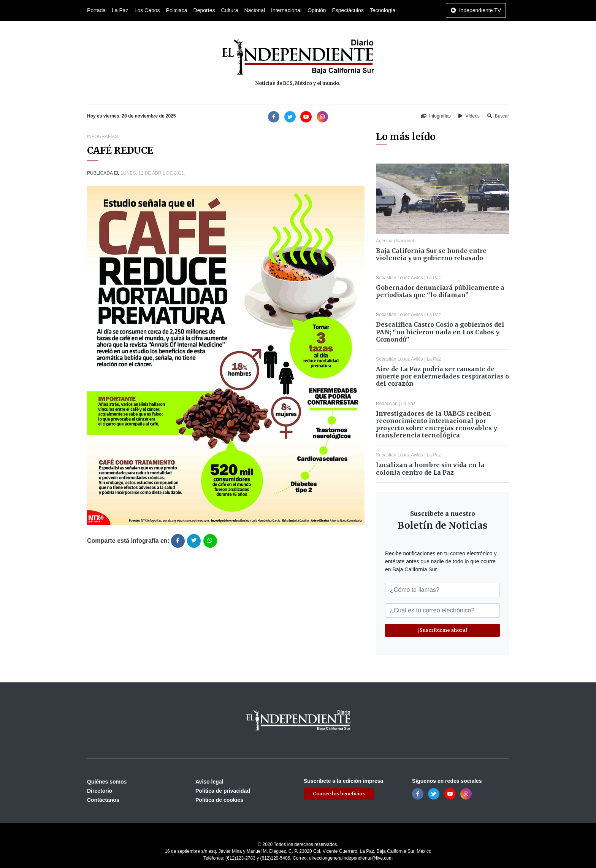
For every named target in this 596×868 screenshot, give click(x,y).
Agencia (384, 241)
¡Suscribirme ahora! (443, 630)
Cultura (229, 10)
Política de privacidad (223, 791)
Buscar (498, 116)
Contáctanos (103, 800)
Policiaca (177, 10)
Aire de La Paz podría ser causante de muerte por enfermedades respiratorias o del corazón (442, 376)
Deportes (204, 10)
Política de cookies (219, 800)
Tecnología (383, 10)
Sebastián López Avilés (399, 278)
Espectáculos (348, 10)
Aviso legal (209, 782)
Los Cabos (147, 10)
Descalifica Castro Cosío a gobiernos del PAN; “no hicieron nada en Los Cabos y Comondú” (440, 332)
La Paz (120, 10)
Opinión (317, 10)
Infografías (436, 116)
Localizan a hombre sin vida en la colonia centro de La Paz (430, 468)
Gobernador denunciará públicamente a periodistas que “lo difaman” (440, 291)
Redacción (387, 404)
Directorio (100, 791)
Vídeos (469, 116)
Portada (96, 10)
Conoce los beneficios (339, 794)
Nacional (255, 10)
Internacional (286, 10)
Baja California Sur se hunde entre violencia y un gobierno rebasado (431, 254)
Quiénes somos (107, 782)
